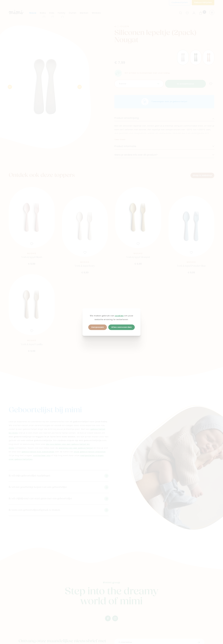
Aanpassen (98, 327)
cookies (119, 316)
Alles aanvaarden (122, 327)
